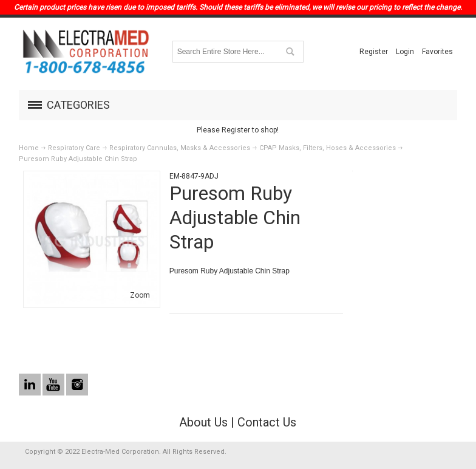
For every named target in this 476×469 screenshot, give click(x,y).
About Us (203, 422)
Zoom (140, 295)
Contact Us (267, 422)
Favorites (437, 52)
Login (405, 52)
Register (374, 52)
